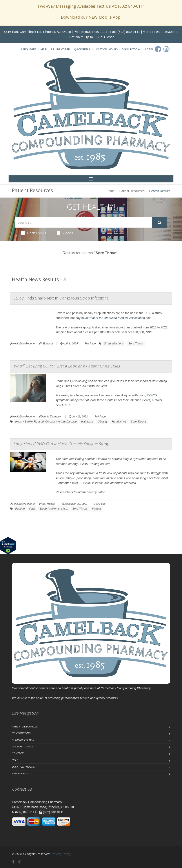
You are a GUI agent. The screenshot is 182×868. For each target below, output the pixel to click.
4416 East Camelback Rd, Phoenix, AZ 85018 (37, 32)
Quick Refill (82, 49)
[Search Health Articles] (84, 222)
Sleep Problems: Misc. (54, 509)
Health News (34, 233)
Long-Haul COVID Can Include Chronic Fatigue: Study (61, 444)
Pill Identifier (60, 49)
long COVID (148, 395)
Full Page (90, 344)
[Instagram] (166, 49)
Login (149, 49)
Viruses (97, 509)
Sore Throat (136, 343)
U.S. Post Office (23, 747)
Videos (65, 233)
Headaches (119, 422)
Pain (32, 509)
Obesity (103, 422)
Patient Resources (132, 191)
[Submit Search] (159, 223)
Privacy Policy (22, 774)
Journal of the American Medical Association (115, 318)
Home (110, 191)
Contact (18, 753)
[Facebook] (158, 49)
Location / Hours (106, 49)
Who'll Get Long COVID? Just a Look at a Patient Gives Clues (67, 366)
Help (44, 49)
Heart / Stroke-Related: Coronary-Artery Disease (46, 422)
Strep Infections (114, 343)
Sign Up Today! (131, 49)
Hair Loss (87, 422)
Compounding (21, 733)
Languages (29, 49)
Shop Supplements (25, 740)
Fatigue (20, 509)
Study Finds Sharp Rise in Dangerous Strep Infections (61, 298)
